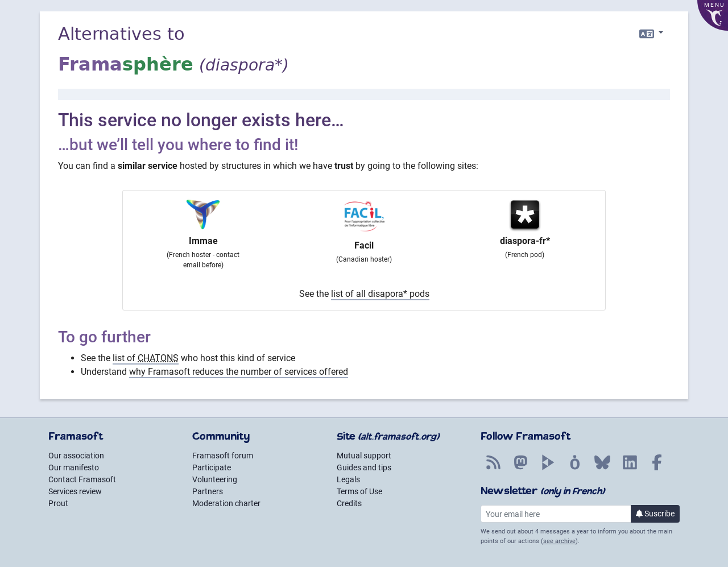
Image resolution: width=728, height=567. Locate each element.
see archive (559, 541)
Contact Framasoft (82, 479)
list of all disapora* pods (380, 294)
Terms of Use (359, 491)
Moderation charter (226, 503)
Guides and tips (364, 467)
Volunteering (215, 479)
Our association (76, 456)
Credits (349, 503)
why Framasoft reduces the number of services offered (239, 372)
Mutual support (364, 456)
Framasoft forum (223, 456)
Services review (75, 491)
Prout (58, 503)
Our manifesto (74, 467)
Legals (348, 479)
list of (146, 358)
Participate (212, 467)
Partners (208, 491)
